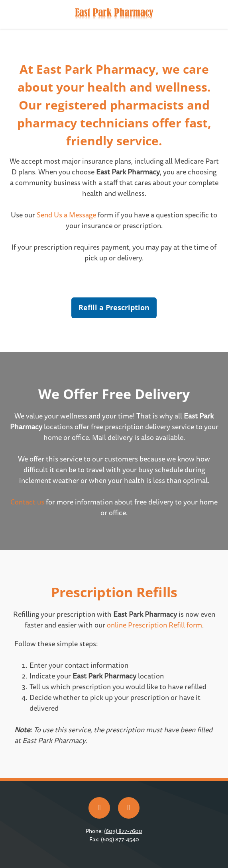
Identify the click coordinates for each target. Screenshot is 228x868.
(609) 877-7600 (123, 831)
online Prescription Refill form (154, 625)
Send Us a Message (66, 215)
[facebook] (99, 808)
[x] (129, 808)
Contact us (27, 502)
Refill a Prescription (114, 307)
